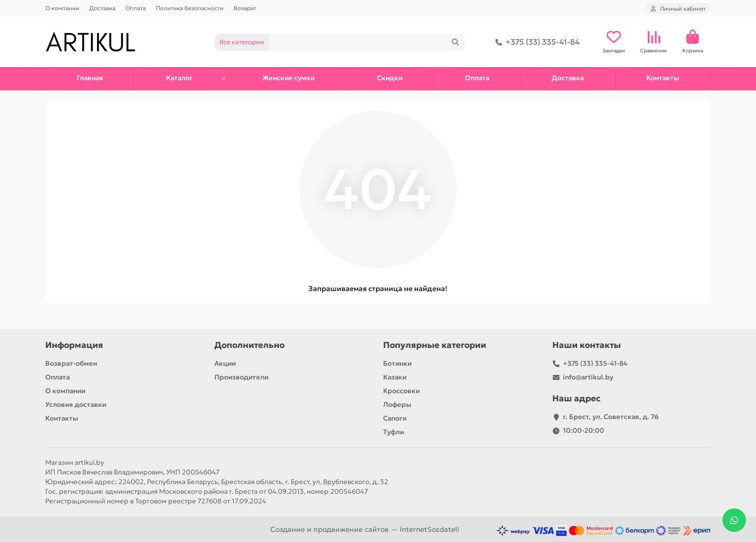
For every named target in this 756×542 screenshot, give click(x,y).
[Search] (368, 42)
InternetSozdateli (430, 529)
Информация (74, 345)
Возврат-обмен (71, 363)
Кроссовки (401, 391)
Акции (225, 363)
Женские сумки (288, 78)
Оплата (136, 8)
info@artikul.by (588, 377)
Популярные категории (435, 345)
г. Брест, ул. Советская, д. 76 (611, 417)
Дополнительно (249, 345)
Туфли (393, 432)
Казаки (395, 377)
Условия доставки (76, 405)
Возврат (245, 8)
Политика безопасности (190, 8)
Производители (241, 377)
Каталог (179, 78)
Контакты (663, 78)
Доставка (102, 8)
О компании (62, 8)
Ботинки (397, 363)
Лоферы (397, 405)
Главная (90, 78)
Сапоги (395, 418)
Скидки (390, 78)
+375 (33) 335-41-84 (535, 42)
